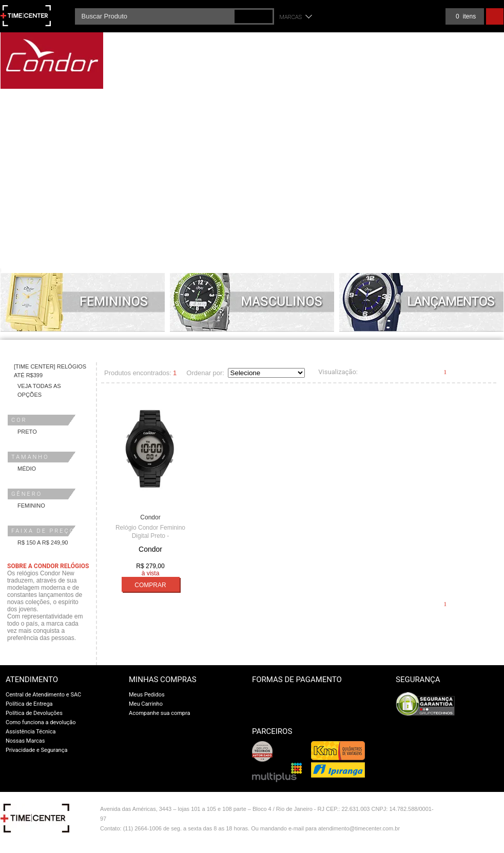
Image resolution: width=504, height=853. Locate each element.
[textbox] (175, 16)
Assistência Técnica (31, 732)
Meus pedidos (419, 16)
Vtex (482, 811)
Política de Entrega (29, 704)
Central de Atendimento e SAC (43, 695)
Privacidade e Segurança (36, 750)
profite (482, 832)
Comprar (150, 585)
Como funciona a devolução (41, 722)
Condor (150, 517)
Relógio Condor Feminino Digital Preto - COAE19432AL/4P (150, 536)
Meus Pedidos (147, 695)
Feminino (31, 506)
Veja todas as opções (39, 390)
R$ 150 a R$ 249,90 (43, 542)
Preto (27, 432)
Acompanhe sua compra (160, 713)
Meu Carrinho (146, 704)
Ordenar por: (205, 373)
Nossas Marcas (25, 741)
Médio (27, 469)
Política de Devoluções (34, 713)
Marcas (291, 17)
